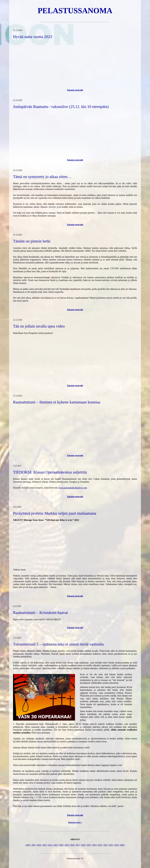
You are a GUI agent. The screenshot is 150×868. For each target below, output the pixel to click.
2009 (122, 845)
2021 (56, 845)
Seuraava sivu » (75, 822)
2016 (83, 845)
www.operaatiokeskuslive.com (73, 488)
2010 (116, 845)
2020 (61, 845)
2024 (39, 845)
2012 (105, 845)
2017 (78, 845)
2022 (50, 845)
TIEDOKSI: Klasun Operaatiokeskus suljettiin (50, 472)
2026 (28, 845)
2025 (34, 845)
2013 (100, 845)
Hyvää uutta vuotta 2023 (33, 37)
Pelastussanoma (75, 11)
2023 (45, 845)
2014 (94, 845)
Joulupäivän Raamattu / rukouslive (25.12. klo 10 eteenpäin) (61, 107)
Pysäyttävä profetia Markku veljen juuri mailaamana (55, 513)
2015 (89, 845)
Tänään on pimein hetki (32, 241)
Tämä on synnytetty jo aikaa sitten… (42, 177)
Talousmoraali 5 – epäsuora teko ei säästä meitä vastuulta (58, 644)
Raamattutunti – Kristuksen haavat (40, 613)
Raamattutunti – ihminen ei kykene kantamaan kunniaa (57, 402)
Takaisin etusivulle (75, 90)
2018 (72, 845)
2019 (67, 845)
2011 (111, 845)
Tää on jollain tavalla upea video (39, 326)
